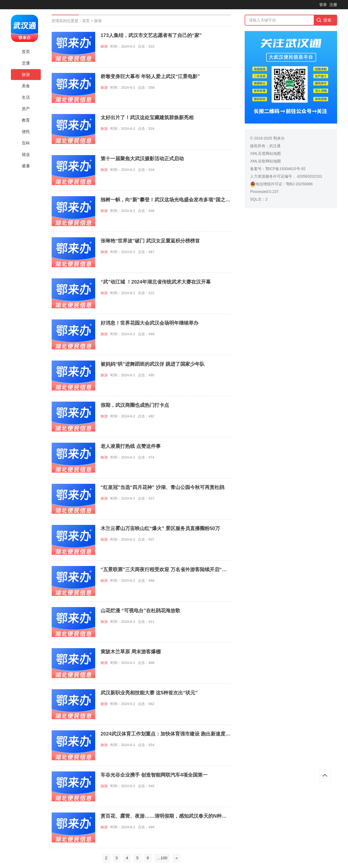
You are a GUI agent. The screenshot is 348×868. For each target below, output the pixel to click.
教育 (26, 120)
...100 (162, 858)
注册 (333, 5)
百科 (26, 143)
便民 (26, 132)
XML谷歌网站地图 (265, 161)
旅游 (26, 74)
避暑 (26, 166)
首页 (26, 52)
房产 (26, 109)
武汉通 (275, 146)
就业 (26, 154)
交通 (26, 63)
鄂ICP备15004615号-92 (285, 169)
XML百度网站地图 (265, 153)
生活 (26, 97)
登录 (323, 5)
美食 (26, 86)
